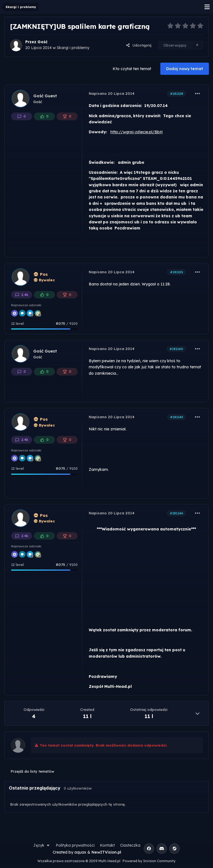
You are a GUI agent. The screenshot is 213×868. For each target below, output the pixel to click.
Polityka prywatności (75, 845)
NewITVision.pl (106, 852)
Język (42, 845)
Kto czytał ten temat (132, 69)
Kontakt (107, 845)
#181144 (176, 513)
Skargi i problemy (73, 48)
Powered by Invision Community (149, 861)
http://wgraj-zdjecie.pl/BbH (137, 132)
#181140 (176, 349)
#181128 (177, 94)
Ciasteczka (130, 845)
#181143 (177, 417)
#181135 (177, 272)
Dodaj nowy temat (185, 69)
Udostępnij (139, 45)
